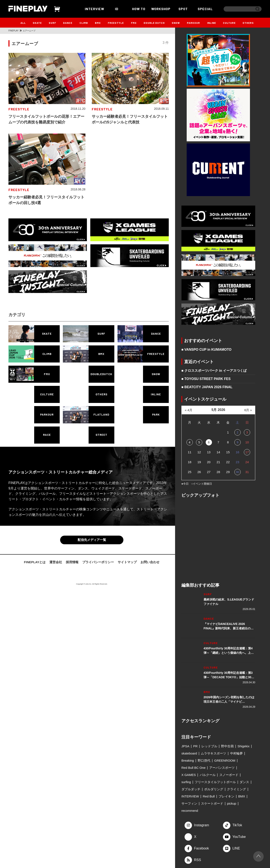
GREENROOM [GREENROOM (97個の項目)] (225, 760)
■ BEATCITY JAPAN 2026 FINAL (207, 387)
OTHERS (248, 23)
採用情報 (72, 562)
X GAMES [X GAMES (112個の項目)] (189, 775)
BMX (98, 23)
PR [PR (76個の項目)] (195, 746)
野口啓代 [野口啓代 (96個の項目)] (204, 760)
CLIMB (84, 23)
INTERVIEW (94, 9)
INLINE (212, 23)
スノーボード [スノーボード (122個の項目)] (229, 775)
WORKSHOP (161, 9)
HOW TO (139, 9)
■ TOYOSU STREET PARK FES (206, 379)
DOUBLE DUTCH (154, 23)
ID (117, 9)
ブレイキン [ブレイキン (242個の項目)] (226, 796)
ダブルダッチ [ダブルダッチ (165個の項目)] (191, 789)
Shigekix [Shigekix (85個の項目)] (244, 746)
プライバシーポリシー (98, 562)
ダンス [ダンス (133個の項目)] (244, 782)
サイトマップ (127, 562)
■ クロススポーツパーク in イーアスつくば (214, 371)
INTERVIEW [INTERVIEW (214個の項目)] (190, 796)
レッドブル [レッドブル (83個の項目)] (209, 746)
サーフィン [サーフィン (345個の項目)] (189, 803)
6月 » (248, 410)
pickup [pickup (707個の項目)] (232, 803)
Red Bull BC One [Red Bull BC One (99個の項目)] (193, 768)
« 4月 (189, 410)
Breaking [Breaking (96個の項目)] (188, 760)
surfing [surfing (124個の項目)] (186, 782)
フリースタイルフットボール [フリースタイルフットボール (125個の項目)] (215, 782)
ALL (23, 23)
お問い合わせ (150, 562)
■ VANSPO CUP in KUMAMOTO (206, 350)
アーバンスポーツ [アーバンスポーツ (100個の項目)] (222, 768)
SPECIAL (205, 9)
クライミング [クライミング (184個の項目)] (236, 789)
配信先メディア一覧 (92, 540)
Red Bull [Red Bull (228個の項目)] (209, 796)
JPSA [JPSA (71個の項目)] (185, 746)
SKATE (37, 23)
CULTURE (229, 23)
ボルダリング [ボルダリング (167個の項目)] (214, 789)
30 (237, 472)
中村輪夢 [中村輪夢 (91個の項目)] (236, 753)
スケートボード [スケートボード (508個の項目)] (212, 803)
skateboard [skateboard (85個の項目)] (189, 753)
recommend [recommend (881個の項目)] (190, 811)
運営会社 (56, 562)
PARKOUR (193, 23)
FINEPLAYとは (35, 562)
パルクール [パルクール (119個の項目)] (208, 775)
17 (247, 452)
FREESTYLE (116, 23)
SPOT (183, 9)
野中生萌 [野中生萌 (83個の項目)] (227, 746)
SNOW (176, 23)
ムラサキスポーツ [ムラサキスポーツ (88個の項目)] (213, 753)
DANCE (68, 23)
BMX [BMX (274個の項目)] (242, 796)
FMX (134, 23)
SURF (52, 23)
